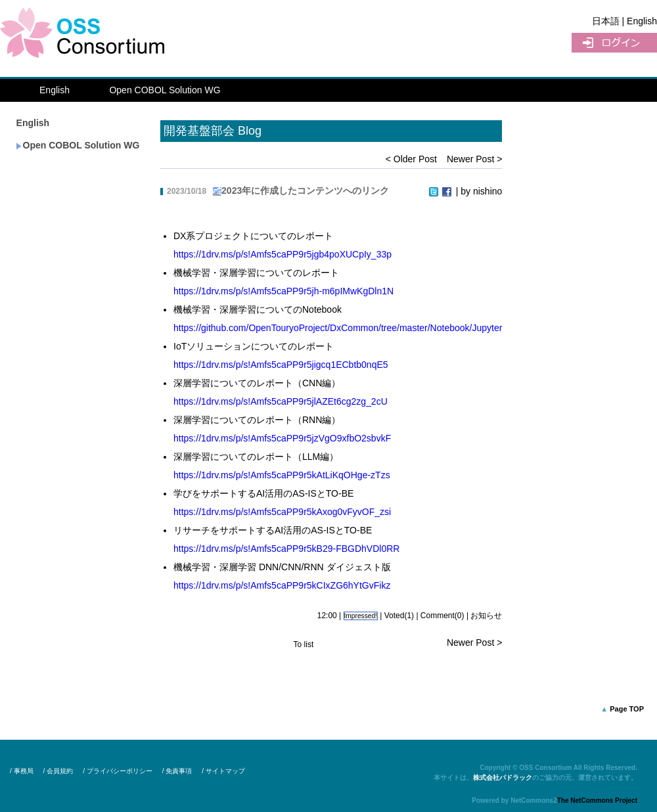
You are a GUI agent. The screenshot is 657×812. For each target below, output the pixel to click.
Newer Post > (474, 159)
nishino (487, 191)
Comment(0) (442, 616)
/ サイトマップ (223, 771)
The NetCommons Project (597, 801)
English (55, 90)
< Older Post (411, 159)
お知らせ (486, 616)
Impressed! (361, 616)
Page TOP (627, 709)
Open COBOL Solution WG (165, 90)
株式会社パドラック (503, 778)
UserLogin (614, 43)
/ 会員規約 (58, 771)
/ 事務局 (22, 771)
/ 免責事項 (177, 771)
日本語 (606, 21)
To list (304, 644)
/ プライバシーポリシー (118, 771)
